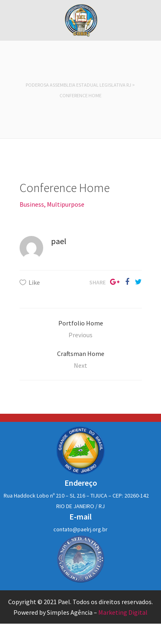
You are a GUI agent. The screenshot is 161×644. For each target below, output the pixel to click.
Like (34, 282)
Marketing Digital (123, 612)
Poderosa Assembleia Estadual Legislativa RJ (78, 85)
